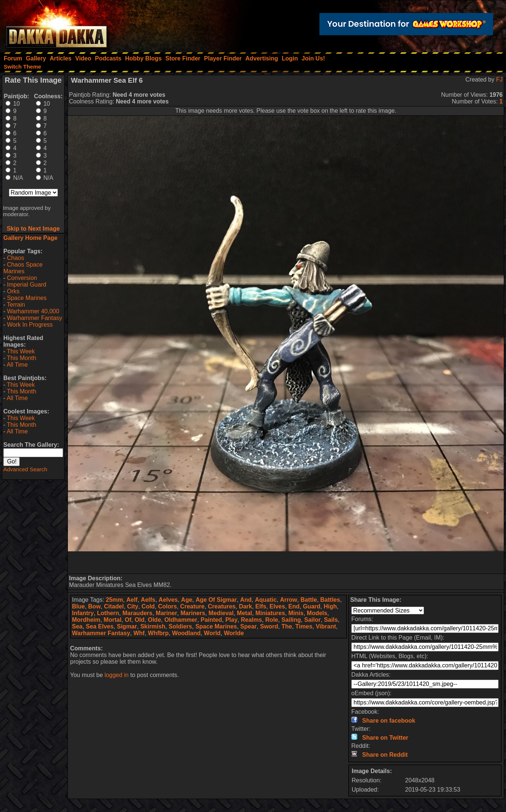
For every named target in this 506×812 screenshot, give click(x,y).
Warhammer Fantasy (35, 318)
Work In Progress (30, 325)
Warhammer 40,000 (33, 311)
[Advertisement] (286, 562)
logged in (117, 675)
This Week (21, 351)
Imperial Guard (27, 285)
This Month (21, 358)
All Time (17, 365)
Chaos (16, 258)
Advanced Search (25, 469)
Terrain (16, 305)
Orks (13, 291)
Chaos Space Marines (23, 268)
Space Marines (27, 298)
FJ (499, 80)
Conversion (22, 278)
